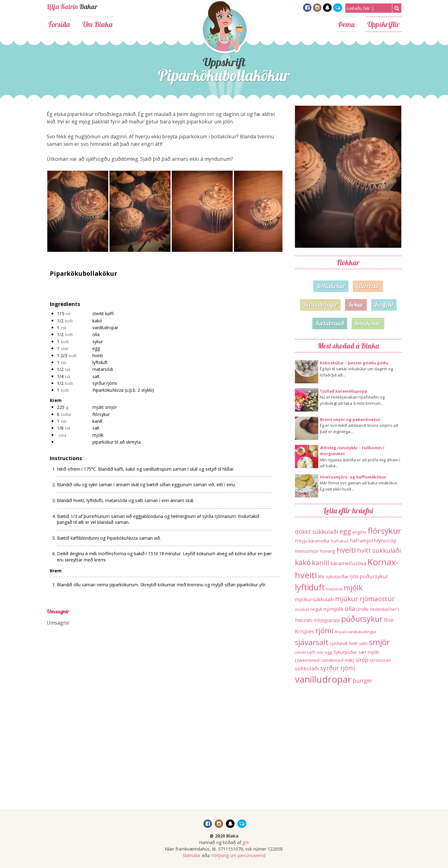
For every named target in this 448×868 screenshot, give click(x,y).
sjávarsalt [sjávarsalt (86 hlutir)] (312, 642)
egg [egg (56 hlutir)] (345, 531)
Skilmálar (192, 855)
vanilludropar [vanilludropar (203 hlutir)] (323, 679)
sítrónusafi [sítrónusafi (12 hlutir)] (380, 660)
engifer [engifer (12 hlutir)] (359, 532)
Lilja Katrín (62, 7)
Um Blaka (97, 24)
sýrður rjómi (105, 383)
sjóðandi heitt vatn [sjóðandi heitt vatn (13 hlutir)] (349, 643)
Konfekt (384, 305)
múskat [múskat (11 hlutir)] (302, 609)
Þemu (346, 24)
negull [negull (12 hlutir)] (316, 609)
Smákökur (368, 323)
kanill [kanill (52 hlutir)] (320, 563)
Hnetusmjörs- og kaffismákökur (353, 477)
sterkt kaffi (103, 314)
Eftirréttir (368, 286)
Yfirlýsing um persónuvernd (238, 855)
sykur (98, 342)
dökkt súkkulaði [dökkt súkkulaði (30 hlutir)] (317, 531)
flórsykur (101, 414)
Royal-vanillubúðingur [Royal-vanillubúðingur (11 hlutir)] (356, 632)
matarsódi (103, 369)
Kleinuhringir (320, 305)
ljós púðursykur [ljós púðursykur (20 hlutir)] (369, 576)
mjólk (98, 435)
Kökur (356, 305)
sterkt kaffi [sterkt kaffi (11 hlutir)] (305, 652)
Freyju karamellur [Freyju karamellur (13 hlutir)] (312, 541)
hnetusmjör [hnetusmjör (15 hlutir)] (307, 551)
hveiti (98, 356)
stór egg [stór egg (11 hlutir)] (324, 652)
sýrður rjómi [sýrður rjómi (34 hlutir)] (338, 668)
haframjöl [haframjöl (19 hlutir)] (361, 541)
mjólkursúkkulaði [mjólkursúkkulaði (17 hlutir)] (314, 599)
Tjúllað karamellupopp (344, 391)
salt (96, 376)
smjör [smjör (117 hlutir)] (380, 642)
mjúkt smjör (105, 407)
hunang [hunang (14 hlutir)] (328, 551)
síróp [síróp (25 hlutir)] (362, 660)
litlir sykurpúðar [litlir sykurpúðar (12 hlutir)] (333, 577)
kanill (97, 421)
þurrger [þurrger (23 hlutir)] (362, 681)
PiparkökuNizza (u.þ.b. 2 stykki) (123, 390)
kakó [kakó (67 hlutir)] (303, 562)
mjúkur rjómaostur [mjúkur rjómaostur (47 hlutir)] (365, 599)
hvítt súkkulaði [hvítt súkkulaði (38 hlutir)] (379, 550)
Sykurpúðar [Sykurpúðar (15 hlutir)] (345, 652)
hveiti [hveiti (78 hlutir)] (346, 550)
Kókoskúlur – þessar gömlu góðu (354, 363)
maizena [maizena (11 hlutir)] (334, 589)
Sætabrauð (330, 323)
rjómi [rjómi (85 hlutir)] (324, 630)
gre (246, 842)
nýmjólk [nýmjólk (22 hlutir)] (333, 609)
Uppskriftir (383, 24)
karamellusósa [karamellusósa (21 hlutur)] (348, 563)
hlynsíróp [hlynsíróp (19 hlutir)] (385, 541)
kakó (97, 321)
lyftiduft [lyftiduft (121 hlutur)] (310, 587)
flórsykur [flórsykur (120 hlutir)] (385, 531)
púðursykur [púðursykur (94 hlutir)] (362, 619)
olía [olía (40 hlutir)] (350, 608)
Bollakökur (331, 286)
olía (96, 334)
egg (96, 348)
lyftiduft (100, 362)
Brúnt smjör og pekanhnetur (350, 419)
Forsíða (59, 24)
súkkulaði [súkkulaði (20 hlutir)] (307, 668)
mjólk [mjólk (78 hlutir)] (353, 587)
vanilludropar (105, 328)
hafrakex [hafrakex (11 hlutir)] (340, 541)
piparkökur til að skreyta (117, 442)
